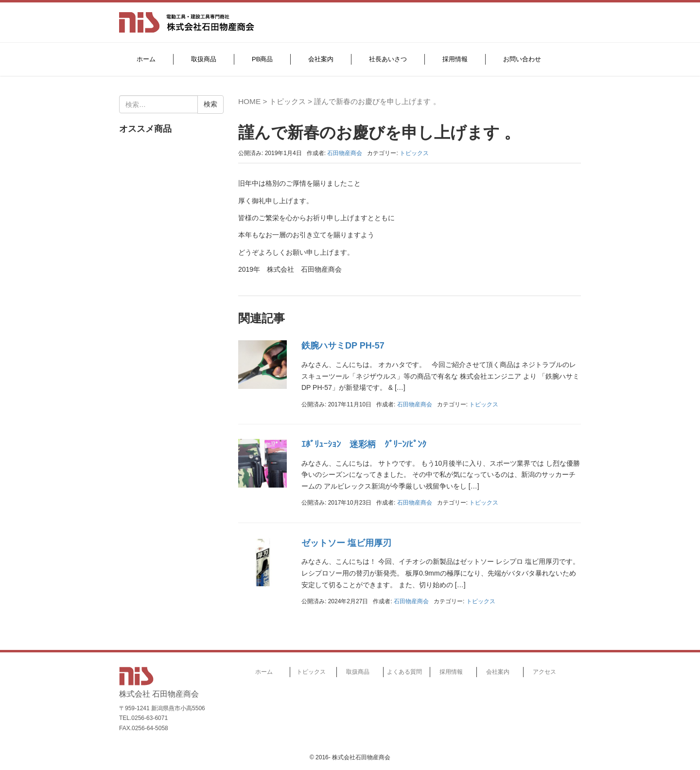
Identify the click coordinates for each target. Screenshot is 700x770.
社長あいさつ (388, 59)
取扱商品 (204, 59)
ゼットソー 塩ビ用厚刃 (346, 543)
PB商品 (262, 59)
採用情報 (455, 59)
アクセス (544, 672)
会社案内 (321, 59)
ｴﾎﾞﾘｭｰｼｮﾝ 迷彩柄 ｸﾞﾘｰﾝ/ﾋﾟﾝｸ (364, 444)
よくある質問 (404, 672)
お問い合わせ (522, 59)
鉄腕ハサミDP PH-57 (343, 346)
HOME (249, 101)
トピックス (288, 101)
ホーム (146, 59)
